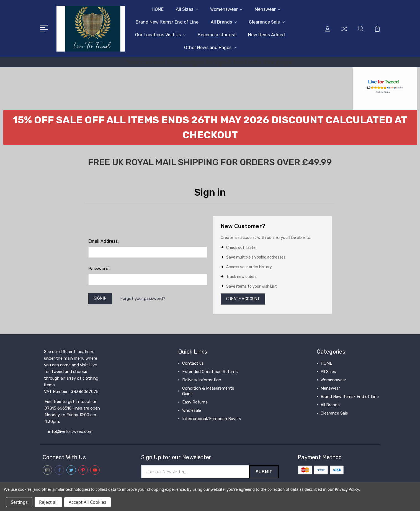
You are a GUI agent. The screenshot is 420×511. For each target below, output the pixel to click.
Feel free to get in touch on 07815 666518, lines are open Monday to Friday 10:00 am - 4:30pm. (72, 413)
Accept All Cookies (87, 502)
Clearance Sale (267, 22)
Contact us (193, 364)
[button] (210, 127)
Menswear (268, 9)
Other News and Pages (210, 48)
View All (328, 423)
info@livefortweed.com (70, 433)
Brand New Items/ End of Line (167, 22)
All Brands (224, 22)
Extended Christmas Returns (210, 373)
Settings (19, 502)
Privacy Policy (347, 489)
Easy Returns (195, 403)
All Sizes (187, 9)
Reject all (48, 502)
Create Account (245, 300)
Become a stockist (217, 35)
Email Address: (104, 241)
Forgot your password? (145, 299)
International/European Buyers (212, 420)
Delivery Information (202, 381)
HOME (158, 9)
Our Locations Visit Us (160, 35)
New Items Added (266, 35)
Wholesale (192, 412)
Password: (99, 269)
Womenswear (226, 9)
